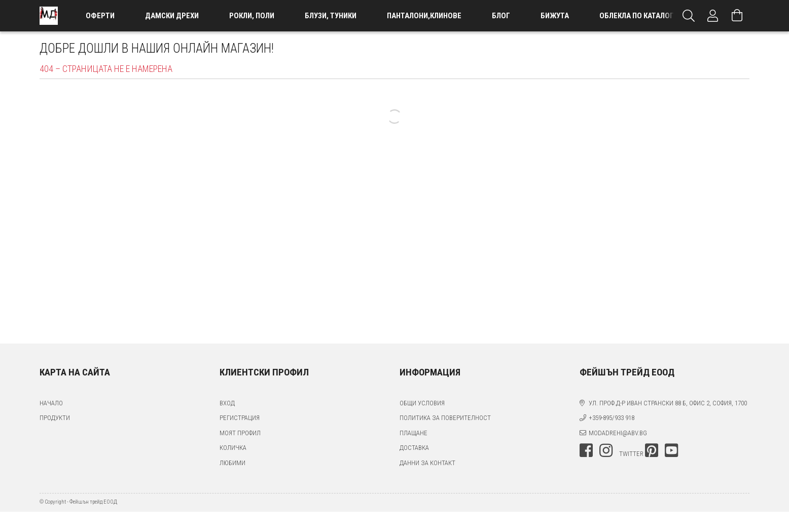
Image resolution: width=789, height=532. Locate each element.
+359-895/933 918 (612, 418)
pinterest (652, 450)
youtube (671, 450)
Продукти (55, 418)
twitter (631, 454)
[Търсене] (689, 16)
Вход (227, 403)
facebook (586, 450)
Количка (233, 448)
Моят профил (240, 433)
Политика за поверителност (445, 418)
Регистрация (240, 418)
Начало (51, 403)
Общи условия (422, 403)
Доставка (414, 448)
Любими (232, 463)
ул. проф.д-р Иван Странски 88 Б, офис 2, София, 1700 (668, 403)
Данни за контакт (427, 463)
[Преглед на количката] (737, 16)
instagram (606, 450)
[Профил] (713, 16)
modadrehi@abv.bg (618, 433)
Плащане (414, 433)
